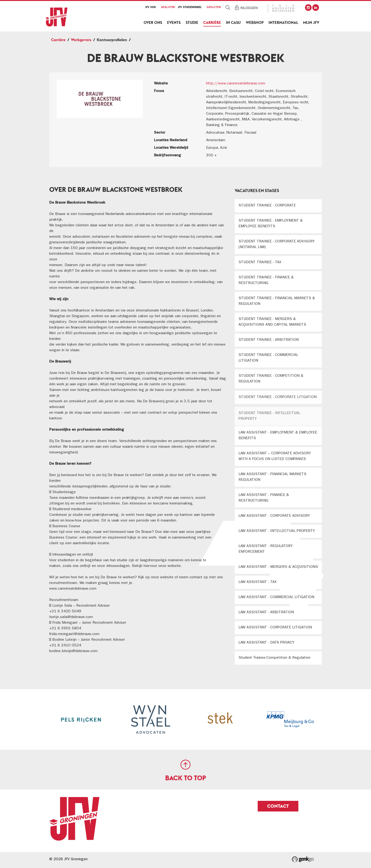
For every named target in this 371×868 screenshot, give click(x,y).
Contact (278, 806)
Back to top (186, 778)
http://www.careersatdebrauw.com (236, 84)
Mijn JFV (311, 23)
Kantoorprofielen (112, 40)
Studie (192, 23)
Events (174, 23)
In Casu (233, 23)
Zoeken (228, 7)
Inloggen (249, 8)
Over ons (153, 23)
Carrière (212, 23)
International (283, 23)
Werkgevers (81, 40)
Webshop (255, 23)
